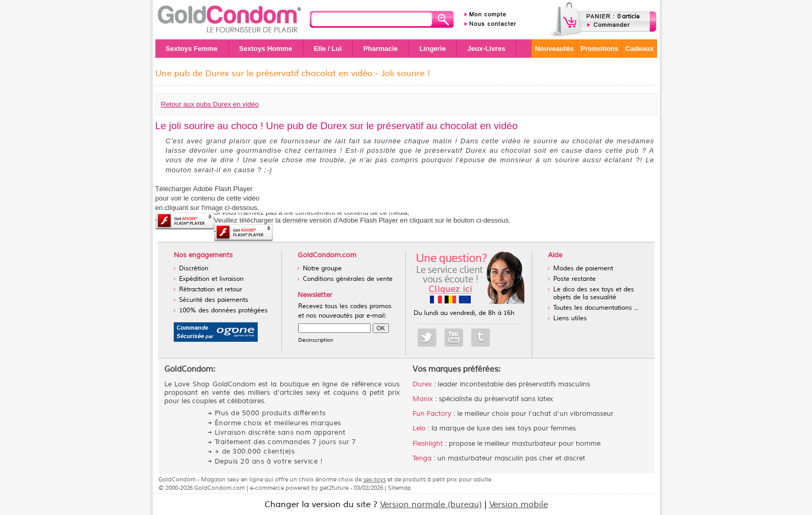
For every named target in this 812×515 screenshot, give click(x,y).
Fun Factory (432, 414)
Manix (423, 399)
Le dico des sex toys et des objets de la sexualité (594, 293)
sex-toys (375, 479)
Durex (422, 384)
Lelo (419, 428)
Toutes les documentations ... (596, 308)
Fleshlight (428, 444)
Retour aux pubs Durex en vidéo (210, 104)
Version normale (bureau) (431, 505)
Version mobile (519, 505)
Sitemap (399, 488)
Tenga (422, 458)
